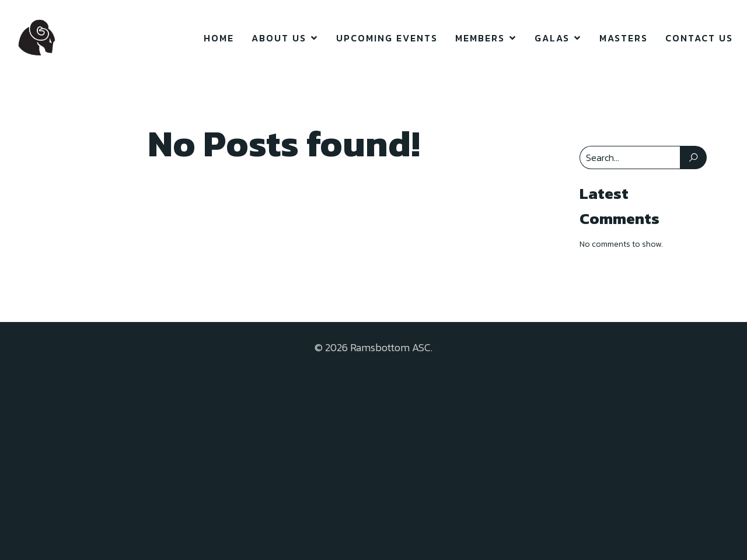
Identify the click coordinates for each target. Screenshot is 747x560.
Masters (624, 38)
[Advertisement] (373, 449)
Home (219, 38)
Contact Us (699, 38)
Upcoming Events (387, 38)
